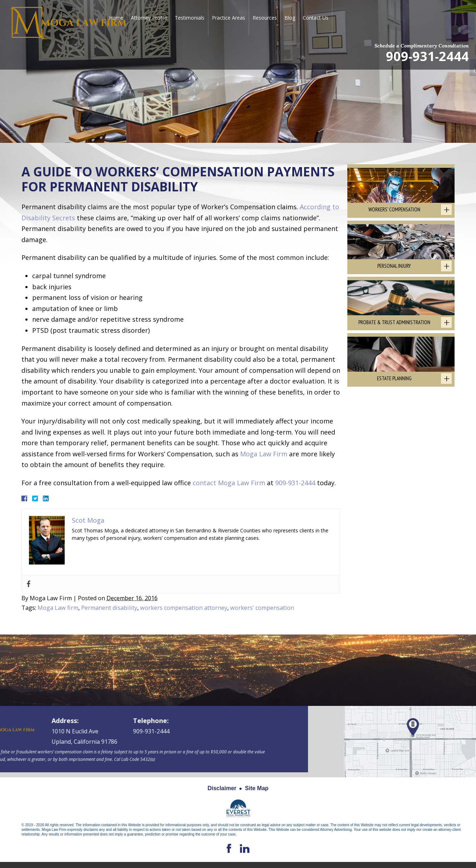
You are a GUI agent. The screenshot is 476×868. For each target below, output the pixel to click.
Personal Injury (394, 268)
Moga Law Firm (264, 454)
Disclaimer (222, 788)
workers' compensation (262, 608)
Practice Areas (229, 18)
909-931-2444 (427, 56)
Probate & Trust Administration (394, 325)
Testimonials (190, 18)
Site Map (257, 788)
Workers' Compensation (394, 210)
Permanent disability (109, 608)
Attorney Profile (149, 18)
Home (116, 18)
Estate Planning (394, 383)
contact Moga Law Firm (229, 483)
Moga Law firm (58, 608)
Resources (265, 18)
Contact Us (316, 18)
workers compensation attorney (184, 608)
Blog (290, 18)
